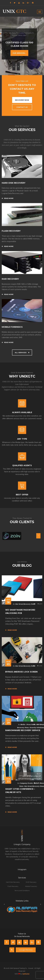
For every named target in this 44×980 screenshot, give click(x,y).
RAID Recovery (31, 882)
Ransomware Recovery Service (23, 730)
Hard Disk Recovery (13, 882)
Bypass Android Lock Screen (21, 672)
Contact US (22, 107)
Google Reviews (26, 950)
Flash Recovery (13, 886)
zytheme (26, 974)
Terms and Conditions (22, 891)
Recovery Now (22, 100)
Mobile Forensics (31, 886)
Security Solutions (37, 728)
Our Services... (19, 53)
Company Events (26, 783)
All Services (22, 353)
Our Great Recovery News (25, 604)
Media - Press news (28, 725)
